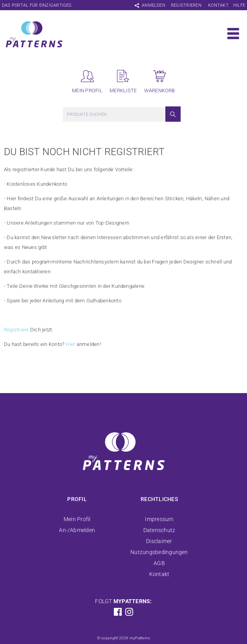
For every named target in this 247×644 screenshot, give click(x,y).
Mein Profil (77, 519)
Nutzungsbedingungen (159, 552)
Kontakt (218, 5)
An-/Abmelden (77, 530)
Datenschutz (159, 530)
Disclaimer (159, 541)
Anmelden (154, 5)
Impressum (159, 519)
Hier (70, 344)
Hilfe (239, 5)
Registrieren (186, 5)
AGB (159, 563)
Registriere (16, 330)
